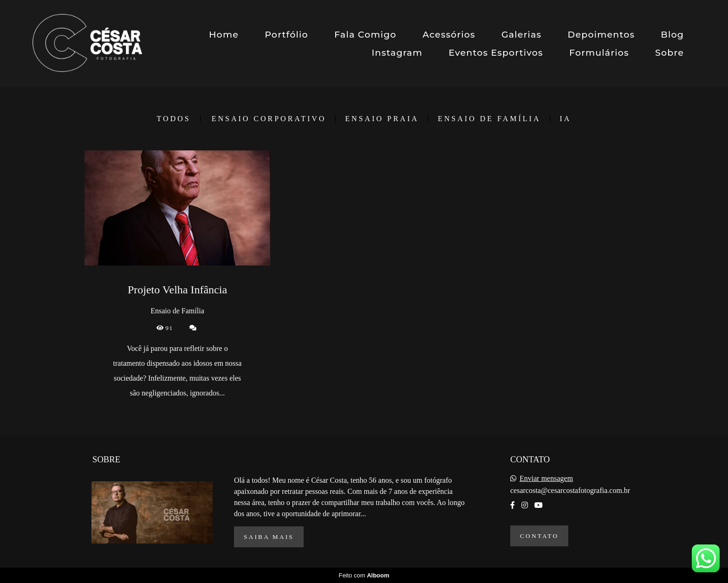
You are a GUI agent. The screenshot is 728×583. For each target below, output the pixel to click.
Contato (539, 536)
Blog (672, 35)
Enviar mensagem (546, 479)
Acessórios (449, 35)
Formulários (599, 53)
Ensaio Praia (382, 119)
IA (565, 119)
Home (224, 35)
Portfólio (286, 35)
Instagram (397, 53)
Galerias (521, 35)
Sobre (669, 53)
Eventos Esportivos (496, 53)
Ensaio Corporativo (269, 119)
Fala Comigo (365, 35)
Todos (174, 119)
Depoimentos (601, 35)
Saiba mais (269, 537)
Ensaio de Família (489, 119)
